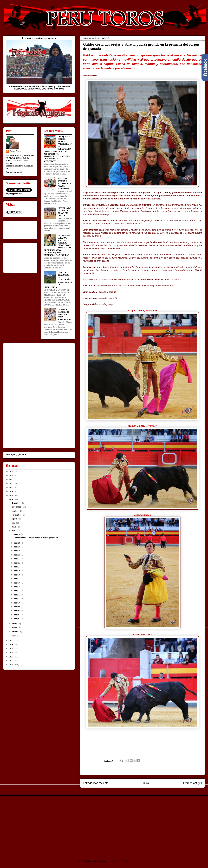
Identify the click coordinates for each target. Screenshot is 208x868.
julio (14, 523)
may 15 (17, 587)
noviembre (17, 507)
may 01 (17, 619)
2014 (12, 653)
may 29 (17, 543)
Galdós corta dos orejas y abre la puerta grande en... (36, 538)
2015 (12, 649)
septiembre (17, 515)
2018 (12, 499)
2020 (12, 491)
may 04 (17, 615)
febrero (15, 632)
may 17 (17, 579)
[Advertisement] (32, 825)
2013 (12, 657)
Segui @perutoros (14, 193)
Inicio (146, 783)
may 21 (17, 567)
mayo (14, 531)
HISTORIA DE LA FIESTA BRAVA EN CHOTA (64, 212)
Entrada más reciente (96, 783)
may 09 (17, 607)
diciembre (16, 503)
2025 (12, 471)
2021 (12, 487)
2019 (12, 495)
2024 (12, 475)
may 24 (17, 559)
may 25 (17, 555)
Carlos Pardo (15, 151)
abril (14, 624)
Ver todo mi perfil (14, 172)
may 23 (17, 563)
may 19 (17, 571)
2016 (12, 645)
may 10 (17, 603)
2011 (11, 665)
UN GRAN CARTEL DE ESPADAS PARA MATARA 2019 (64, 314)
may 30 (17, 534)
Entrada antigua (193, 783)
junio (14, 527)
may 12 (17, 595)
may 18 (17, 575)
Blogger (127, 861)
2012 (12, 661)
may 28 (17, 547)
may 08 (17, 611)
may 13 (17, 591)
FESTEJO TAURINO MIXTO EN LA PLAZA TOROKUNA (64, 183)
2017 (12, 641)
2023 (12, 479)
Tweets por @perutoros (16, 454)
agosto (15, 519)
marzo (15, 628)
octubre (15, 511)
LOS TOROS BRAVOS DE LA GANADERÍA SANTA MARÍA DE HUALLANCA (58, 280)
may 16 (17, 583)
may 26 (17, 551)
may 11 (17, 599)
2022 (12, 483)
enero (14, 636)
